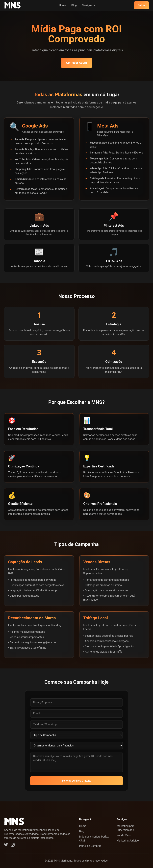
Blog (74, 5)
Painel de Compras (90, 846)
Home (63, 5)
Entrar (141, 5)
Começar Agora (76, 63)
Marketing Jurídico (128, 841)
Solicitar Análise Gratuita (76, 781)
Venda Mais (124, 835)
